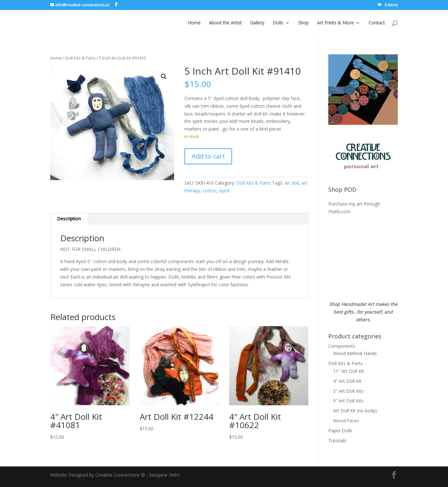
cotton (210, 191)
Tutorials (337, 441)
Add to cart (208, 156)
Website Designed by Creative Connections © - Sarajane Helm (115, 475)
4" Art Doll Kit (347, 381)
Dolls (278, 23)
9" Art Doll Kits (348, 401)
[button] (164, 77)
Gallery (257, 23)
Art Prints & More (335, 23)
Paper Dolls (340, 431)
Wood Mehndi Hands (355, 353)
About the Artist (225, 23)
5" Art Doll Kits (348, 391)
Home (194, 23)
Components (342, 346)
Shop (303, 23)
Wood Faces (346, 421)
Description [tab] (69, 219)
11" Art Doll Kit (349, 371)
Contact (377, 23)
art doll (292, 183)
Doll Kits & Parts (80, 58)
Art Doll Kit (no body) (355, 411)
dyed (224, 191)
